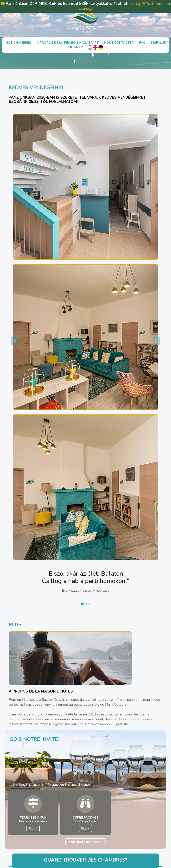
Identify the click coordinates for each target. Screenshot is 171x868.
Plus (33, 828)
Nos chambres (18, 43)
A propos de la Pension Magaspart (68, 43)
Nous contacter (119, 43)
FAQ (142, 43)
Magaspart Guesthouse (86, 842)
